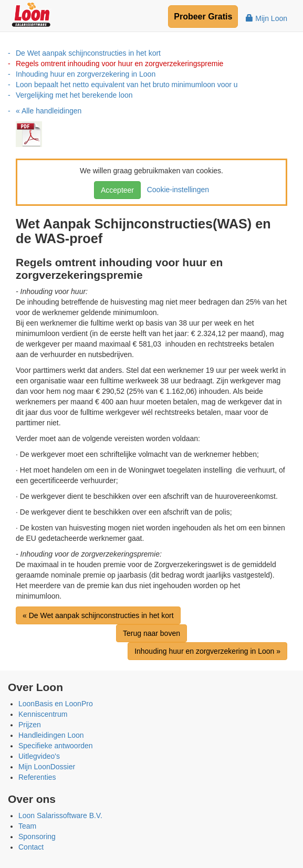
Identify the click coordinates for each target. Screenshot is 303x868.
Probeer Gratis (203, 17)
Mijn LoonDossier (47, 767)
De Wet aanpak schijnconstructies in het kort (88, 53)
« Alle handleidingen (49, 111)
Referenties (37, 777)
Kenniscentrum (43, 714)
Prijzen (30, 725)
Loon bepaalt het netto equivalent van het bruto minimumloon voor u (127, 85)
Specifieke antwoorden (56, 746)
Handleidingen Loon (51, 735)
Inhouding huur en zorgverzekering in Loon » (207, 651)
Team (27, 826)
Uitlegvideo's (39, 756)
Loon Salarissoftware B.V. (60, 815)
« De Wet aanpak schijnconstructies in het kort (98, 615)
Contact (31, 847)
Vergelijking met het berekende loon (74, 95)
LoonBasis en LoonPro (56, 704)
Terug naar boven (151, 633)
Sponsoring (37, 836)
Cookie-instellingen (176, 190)
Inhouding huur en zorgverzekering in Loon (86, 74)
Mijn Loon (267, 18)
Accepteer (117, 190)
